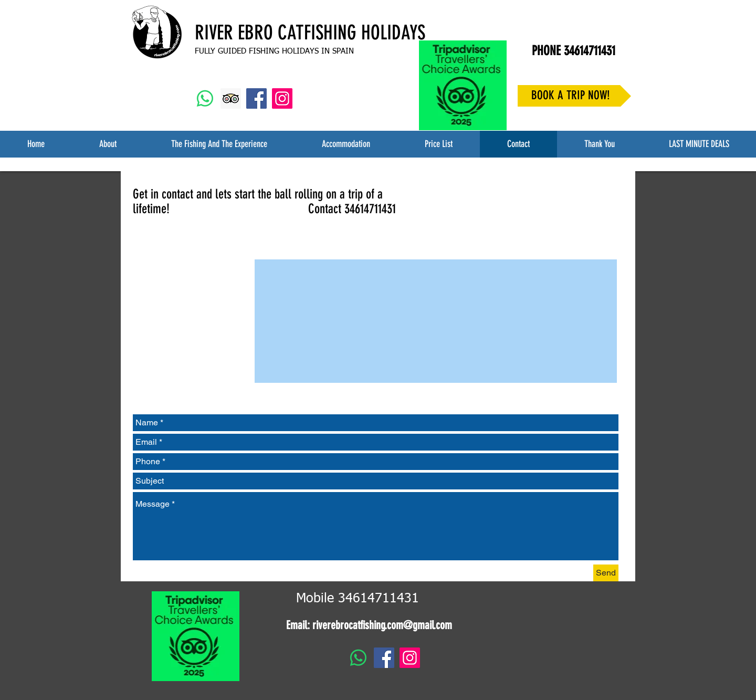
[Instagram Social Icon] (282, 98)
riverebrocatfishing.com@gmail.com (382, 625)
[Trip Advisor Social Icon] (231, 98)
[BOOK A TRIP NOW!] (574, 96)
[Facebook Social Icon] (256, 98)
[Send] (606, 573)
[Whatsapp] (205, 98)
